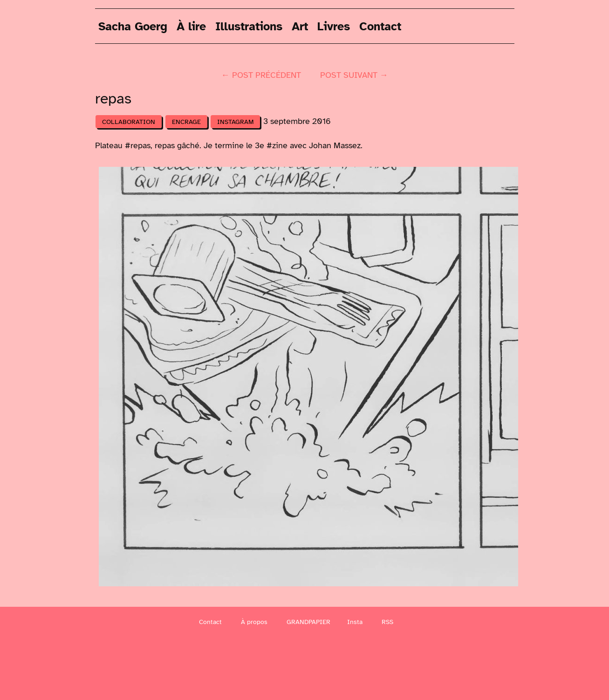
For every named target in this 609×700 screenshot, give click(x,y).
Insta (355, 622)
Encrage (186, 122)
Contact (380, 26)
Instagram (235, 122)
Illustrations (249, 26)
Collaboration (129, 122)
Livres (334, 26)
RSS (387, 622)
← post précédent (261, 75)
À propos (254, 622)
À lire (191, 26)
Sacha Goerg (133, 26)
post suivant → (354, 75)
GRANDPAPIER (308, 622)
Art (300, 26)
